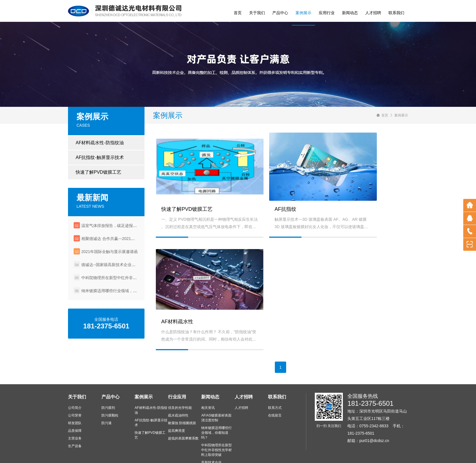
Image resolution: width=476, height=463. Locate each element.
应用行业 (327, 13)
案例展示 (303, 13)
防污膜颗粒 (110, 382)
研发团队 (75, 390)
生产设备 (75, 413)
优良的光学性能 (180, 374)
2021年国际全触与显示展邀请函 (110, 255)
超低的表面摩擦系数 (183, 405)
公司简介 (75, 374)
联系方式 (275, 374)
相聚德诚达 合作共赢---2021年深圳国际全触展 (122, 242)
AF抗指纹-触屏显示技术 (100, 161)
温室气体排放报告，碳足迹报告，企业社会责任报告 (127, 229)
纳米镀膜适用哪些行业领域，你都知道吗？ (119, 294)
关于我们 (257, 13)
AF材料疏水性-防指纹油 (100, 146)
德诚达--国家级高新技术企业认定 (110, 268)
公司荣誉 (75, 382)
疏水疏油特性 (178, 382)
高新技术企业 (211, 429)
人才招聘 (373, 13)
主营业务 (75, 405)
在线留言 (275, 382)
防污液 (107, 390)
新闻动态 (350, 13)
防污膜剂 (108, 374)
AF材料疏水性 (346, 234)
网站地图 (290, 454)
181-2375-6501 (370, 370)
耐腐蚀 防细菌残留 (182, 390)
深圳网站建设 (330, 454)
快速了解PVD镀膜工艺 (98, 176)
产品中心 (280, 13)
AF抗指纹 (256, 220)
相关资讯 (208, 374)
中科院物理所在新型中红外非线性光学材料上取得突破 (129, 281)
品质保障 (75, 397)
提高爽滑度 (177, 397)
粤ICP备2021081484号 (260, 454)
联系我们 (396, 13)
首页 (238, 13)
